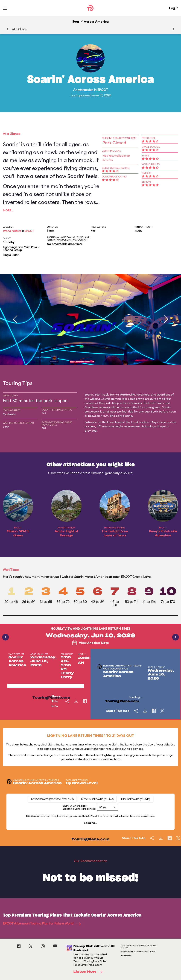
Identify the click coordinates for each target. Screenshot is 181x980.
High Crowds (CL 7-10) (136, 799)
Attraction (86, 90)
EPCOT (103, 90)
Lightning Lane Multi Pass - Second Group (21, 248)
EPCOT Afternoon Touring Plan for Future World (42, 923)
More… (8, 210)
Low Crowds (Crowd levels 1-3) (52, 799)
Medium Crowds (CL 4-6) (97, 799)
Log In (174, 8)
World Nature (12, 231)
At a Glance (20, 29)
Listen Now (89, 972)
